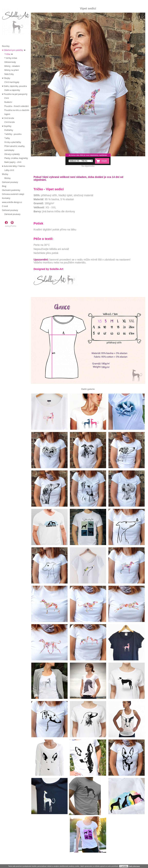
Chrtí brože (10, 122)
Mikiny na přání (11, 70)
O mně (5, 206)
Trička (7, 54)
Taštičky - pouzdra (13, 134)
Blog (4, 186)
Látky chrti (9, 170)
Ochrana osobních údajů (13, 194)
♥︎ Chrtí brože (8, 118)
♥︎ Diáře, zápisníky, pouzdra (14, 86)
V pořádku (124, 866)
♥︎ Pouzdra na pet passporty (15, 94)
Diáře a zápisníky (12, 90)
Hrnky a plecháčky (13, 142)
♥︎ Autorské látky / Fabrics (13, 166)
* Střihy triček (11, 58)
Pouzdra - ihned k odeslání (16, 106)
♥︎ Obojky (6, 78)
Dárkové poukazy (10, 182)
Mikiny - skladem (12, 66)
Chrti (7, 98)
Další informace (134, 866)
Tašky (7, 138)
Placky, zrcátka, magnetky (16, 158)
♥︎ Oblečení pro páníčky (12, 50)
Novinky (6, 46)
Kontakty (6, 198)
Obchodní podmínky (11, 190)
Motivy (5, 174)
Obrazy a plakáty (12, 154)
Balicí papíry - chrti (13, 162)
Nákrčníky (9, 74)
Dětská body (10, 62)
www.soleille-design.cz (12, 202)
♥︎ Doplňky (7, 126)
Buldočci (8, 102)
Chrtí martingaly (12, 82)
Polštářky (9, 130)
